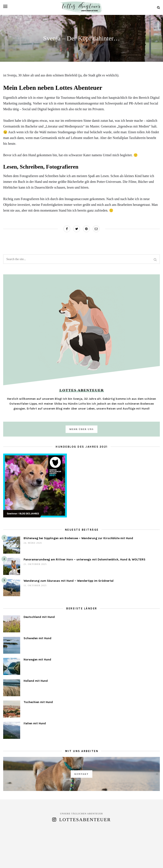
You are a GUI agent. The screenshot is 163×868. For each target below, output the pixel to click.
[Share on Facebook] (67, 229)
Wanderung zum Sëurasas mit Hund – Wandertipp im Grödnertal (69, 581)
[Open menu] (5, 6)
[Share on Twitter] (77, 229)
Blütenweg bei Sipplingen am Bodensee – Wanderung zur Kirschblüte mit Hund (78, 538)
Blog (24, 853)
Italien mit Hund (35, 723)
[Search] (158, 8)
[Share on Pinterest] (86, 229)
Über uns (44, 853)
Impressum (134, 853)
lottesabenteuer (85, 820)
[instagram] (78, 860)
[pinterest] (85, 860)
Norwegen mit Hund (37, 660)
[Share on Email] (96, 229)
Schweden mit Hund (37, 638)
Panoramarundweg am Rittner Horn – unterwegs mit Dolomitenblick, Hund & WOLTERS (84, 559)
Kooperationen (73, 853)
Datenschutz (106, 853)
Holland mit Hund (36, 681)
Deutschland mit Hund (39, 617)
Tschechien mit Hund (38, 702)
